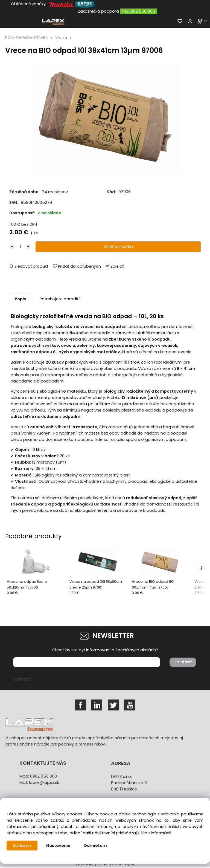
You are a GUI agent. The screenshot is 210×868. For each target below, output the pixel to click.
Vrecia (61, 38)
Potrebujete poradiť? (60, 300)
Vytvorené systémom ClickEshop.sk (105, 865)
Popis (20, 300)
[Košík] (204, 21)
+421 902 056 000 (138, 11)
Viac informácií (156, 833)
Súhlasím (22, 846)
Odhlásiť (22, 680)
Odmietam (96, 846)
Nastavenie (59, 846)
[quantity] (20, 248)
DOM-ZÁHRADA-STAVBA (27, 38)
